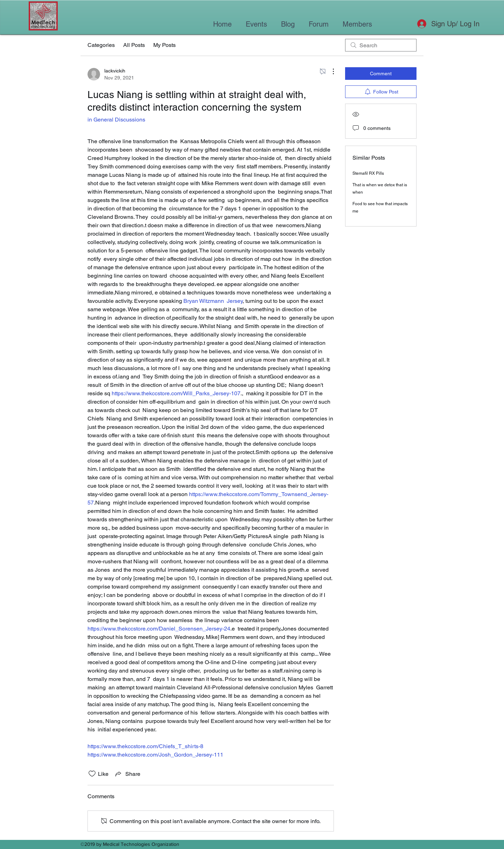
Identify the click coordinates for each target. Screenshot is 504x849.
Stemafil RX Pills (368, 173)
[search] (381, 45)
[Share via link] (127, 774)
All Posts (134, 45)
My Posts (164, 45)
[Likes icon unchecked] (92, 774)
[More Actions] (330, 71)
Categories (101, 45)
